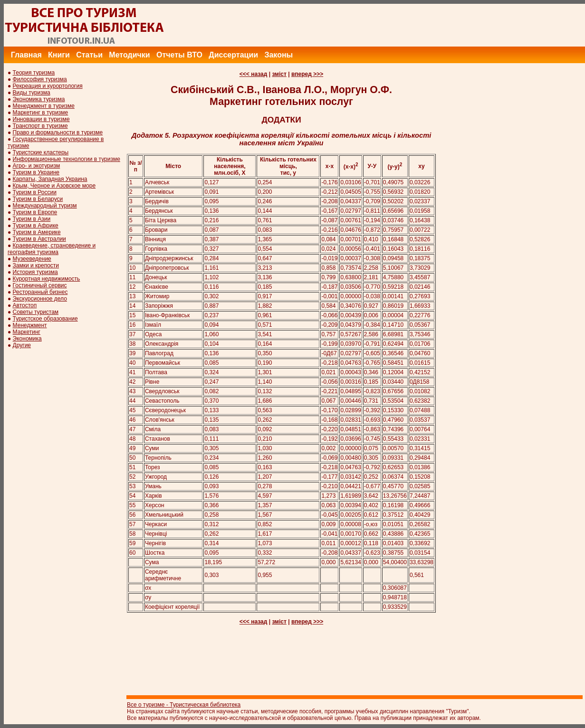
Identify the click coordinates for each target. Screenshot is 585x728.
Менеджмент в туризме (44, 106)
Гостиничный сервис (40, 285)
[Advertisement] (412, 25)
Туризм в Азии (32, 219)
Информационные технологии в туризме (67, 159)
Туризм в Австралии (39, 239)
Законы (278, 55)
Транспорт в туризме (40, 126)
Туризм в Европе (35, 212)
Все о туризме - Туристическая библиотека (184, 705)
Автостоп (25, 305)
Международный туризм (45, 206)
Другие (22, 345)
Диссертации (233, 55)
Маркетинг (27, 332)
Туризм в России (35, 192)
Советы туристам (36, 312)
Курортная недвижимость (47, 279)
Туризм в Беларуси (38, 199)
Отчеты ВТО (179, 55)
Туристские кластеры (41, 152)
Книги (59, 55)
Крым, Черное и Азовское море (54, 186)
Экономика (27, 339)
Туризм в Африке (36, 226)
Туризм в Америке (37, 232)
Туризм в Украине (36, 172)
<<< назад (254, 74)
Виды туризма (32, 93)
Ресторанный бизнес (40, 292)
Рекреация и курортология (48, 86)
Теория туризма (34, 73)
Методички (129, 55)
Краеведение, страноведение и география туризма (52, 249)
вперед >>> (307, 74)
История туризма (35, 272)
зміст (279, 74)
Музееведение (32, 259)
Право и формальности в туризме (58, 132)
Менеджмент (30, 325)
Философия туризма (40, 79)
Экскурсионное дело (40, 299)
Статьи (89, 55)
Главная (26, 55)
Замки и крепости (36, 265)
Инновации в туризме (41, 119)
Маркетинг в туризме (41, 113)
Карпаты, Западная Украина (50, 179)
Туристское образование (45, 319)
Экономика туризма (39, 99)
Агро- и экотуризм (37, 166)
